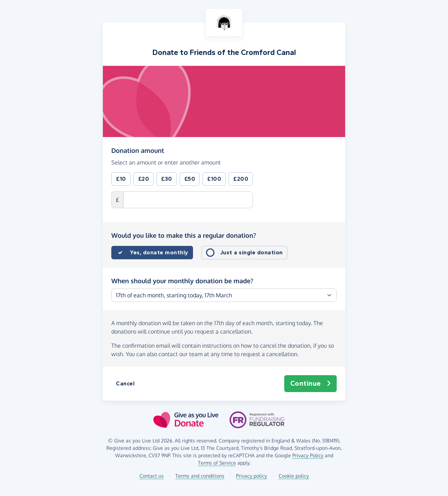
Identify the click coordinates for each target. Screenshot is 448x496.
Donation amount (138, 150)
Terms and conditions (200, 476)
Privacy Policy (308, 455)
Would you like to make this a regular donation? (184, 235)
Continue (311, 384)
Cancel (125, 383)
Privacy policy (251, 476)
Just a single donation (251, 252)
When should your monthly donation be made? (182, 281)
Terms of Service (217, 463)
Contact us (152, 476)
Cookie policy (294, 476)
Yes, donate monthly (159, 252)
